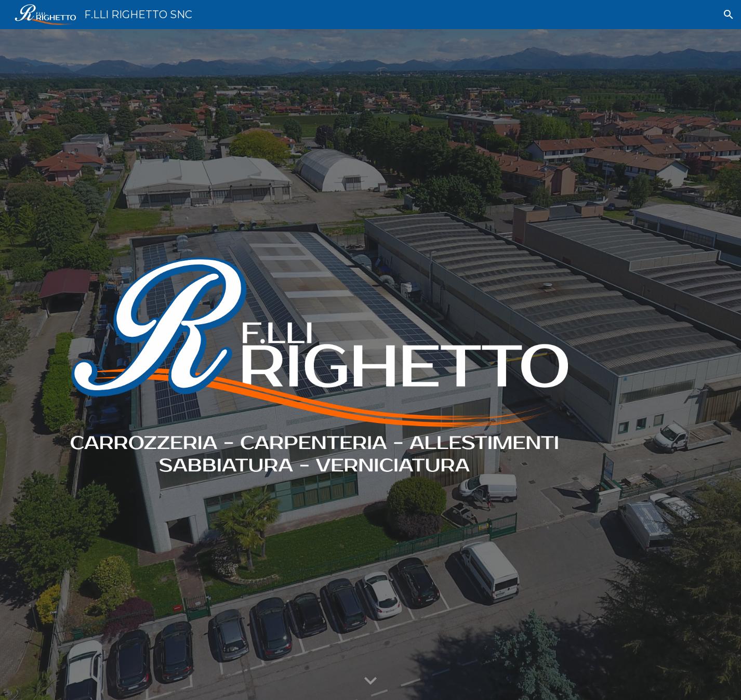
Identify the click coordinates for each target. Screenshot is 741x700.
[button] (729, 15)
